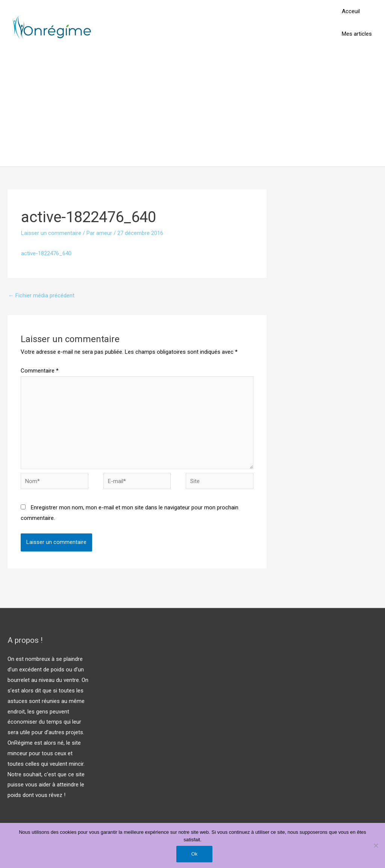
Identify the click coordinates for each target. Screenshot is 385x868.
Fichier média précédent (41, 295)
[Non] (376, 845)
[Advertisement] (192, 110)
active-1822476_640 (46, 253)
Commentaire (40, 371)
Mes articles (357, 34)
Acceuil (351, 11)
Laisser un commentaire (51, 233)
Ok (195, 854)
